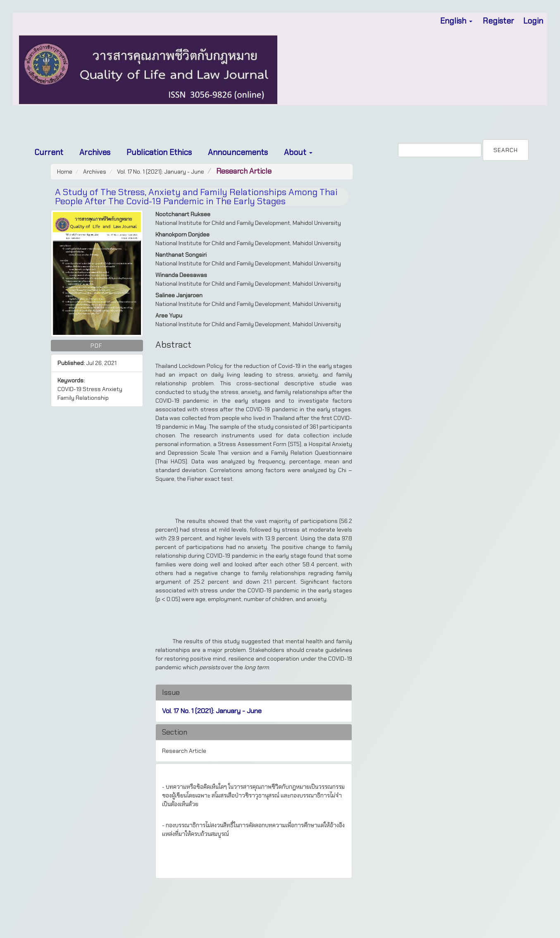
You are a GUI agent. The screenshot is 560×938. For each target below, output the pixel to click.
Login (533, 21)
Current (49, 152)
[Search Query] (440, 150)
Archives (95, 152)
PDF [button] (96, 346)
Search (506, 150)
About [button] (298, 152)
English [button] (456, 21)
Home (65, 172)
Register (498, 21)
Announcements (238, 152)
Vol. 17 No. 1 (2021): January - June (161, 172)
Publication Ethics (159, 152)
